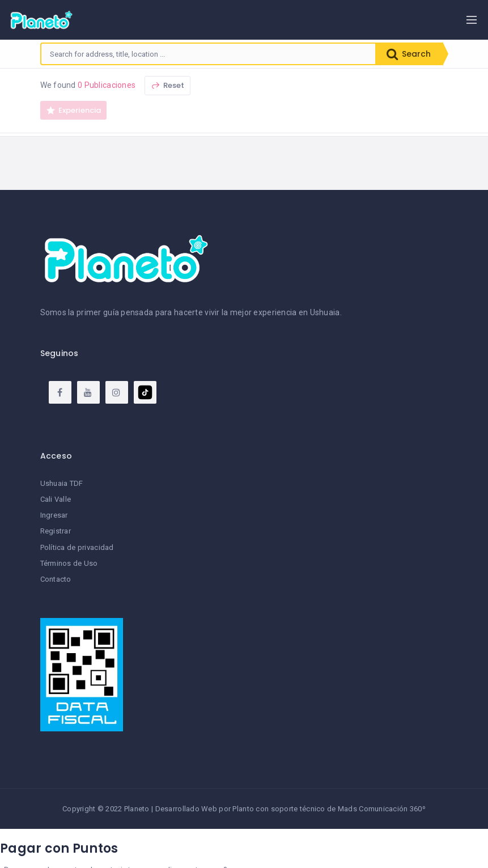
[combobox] (209, 54)
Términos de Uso (69, 563)
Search (409, 54)
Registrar (56, 531)
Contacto (56, 579)
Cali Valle (56, 499)
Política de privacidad (77, 547)
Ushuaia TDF (62, 483)
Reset (168, 85)
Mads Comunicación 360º (382, 809)
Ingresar (54, 515)
